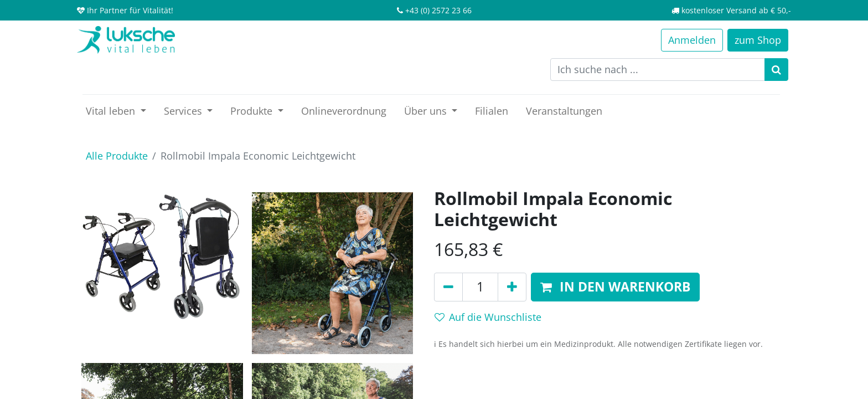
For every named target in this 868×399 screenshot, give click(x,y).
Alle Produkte (117, 156)
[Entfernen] (448, 287)
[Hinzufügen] (512, 287)
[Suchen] (776, 70)
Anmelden (692, 40)
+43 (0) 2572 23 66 (438, 10)
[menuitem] (344, 111)
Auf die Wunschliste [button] (488, 317)
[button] (615, 287)
